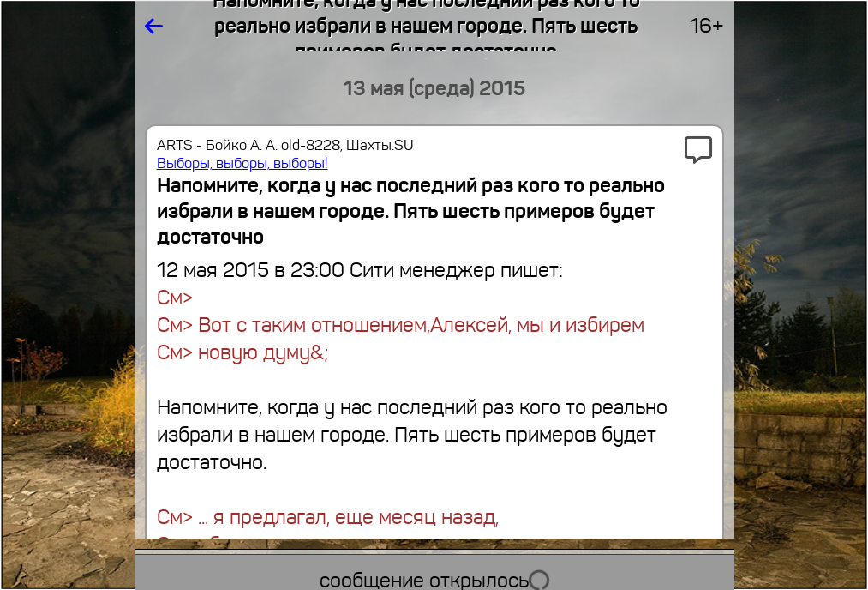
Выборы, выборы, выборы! (242, 163)
